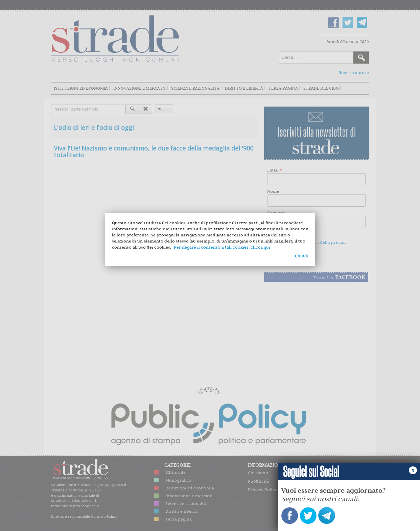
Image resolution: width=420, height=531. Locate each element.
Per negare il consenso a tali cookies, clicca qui (222, 247)
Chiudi (302, 256)
